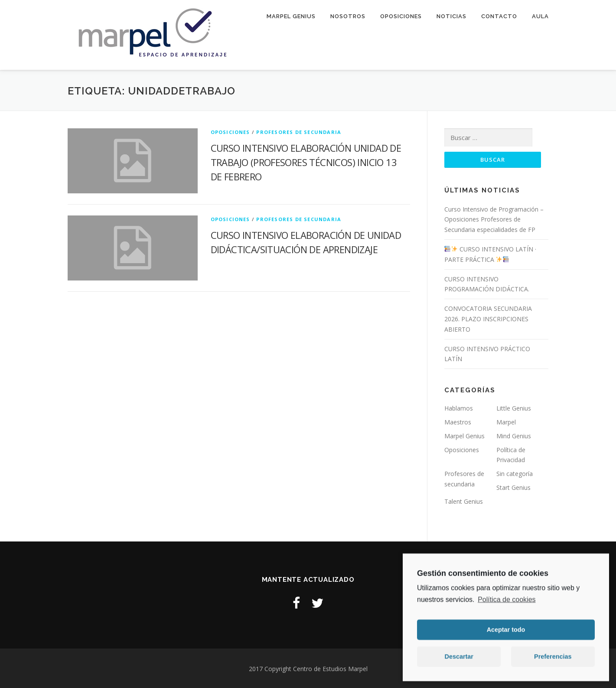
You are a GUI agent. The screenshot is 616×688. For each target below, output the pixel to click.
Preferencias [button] (553, 661)
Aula (540, 16)
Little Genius (514, 407)
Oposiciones (401, 16)
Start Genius (513, 487)
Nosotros (348, 16)
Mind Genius (514, 435)
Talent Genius (464, 500)
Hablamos (459, 407)
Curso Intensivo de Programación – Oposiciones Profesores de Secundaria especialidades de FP (494, 218)
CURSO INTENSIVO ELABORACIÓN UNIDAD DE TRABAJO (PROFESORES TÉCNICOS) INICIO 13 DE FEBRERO (306, 161)
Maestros (458, 421)
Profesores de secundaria (299, 131)
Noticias (451, 16)
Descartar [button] (459, 661)
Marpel (506, 421)
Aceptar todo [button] (506, 634)
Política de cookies (507, 604)
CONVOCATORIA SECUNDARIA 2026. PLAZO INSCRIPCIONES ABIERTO (488, 318)
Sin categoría (515, 473)
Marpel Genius (291, 16)
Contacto (499, 16)
